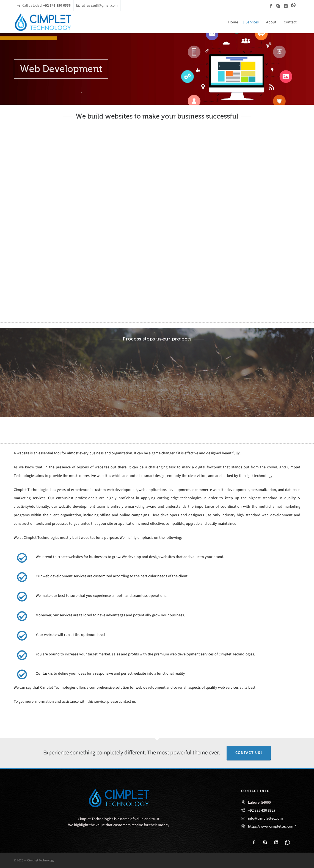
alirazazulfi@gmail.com (97, 5)
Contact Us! (249, 753)
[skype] (279, 6)
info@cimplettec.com (265, 818)
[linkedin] (287, 6)
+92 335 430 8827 (262, 810)
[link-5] (294, 5)
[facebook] (272, 6)
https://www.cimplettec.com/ (272, 826)
